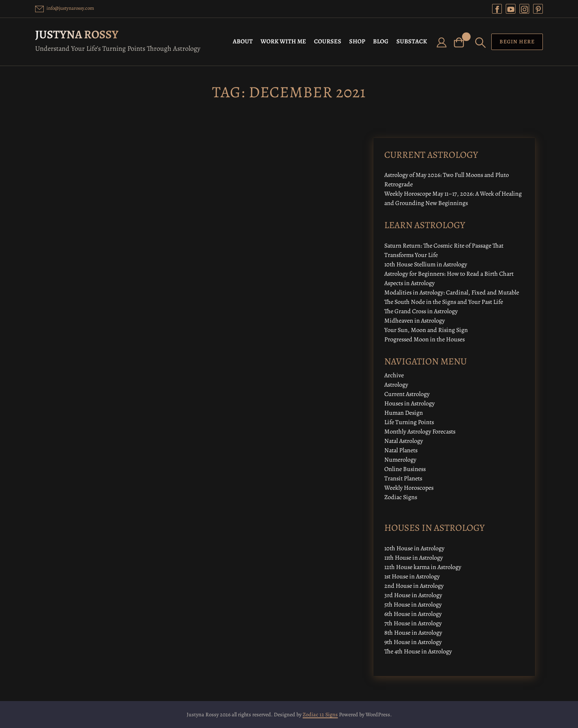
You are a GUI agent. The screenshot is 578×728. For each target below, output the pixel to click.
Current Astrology (407, 394)
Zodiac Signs (401, 497)
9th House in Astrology (413, 642)
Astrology (396, 385)
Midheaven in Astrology (415, 321)
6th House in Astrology (413, 614)
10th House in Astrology (414, 548)
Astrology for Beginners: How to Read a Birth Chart (449, 274)
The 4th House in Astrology (418, 651)
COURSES (328, 41)
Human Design (404, 413)
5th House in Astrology (413, 605)
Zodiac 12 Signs (320, 715)
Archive (394, 375)
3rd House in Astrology (413, 595)
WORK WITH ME (283, 41)
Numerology (400, 460)
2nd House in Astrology (414, 586)
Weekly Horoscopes (409, 488)
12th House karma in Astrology (423, 567)
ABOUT (243, 41)
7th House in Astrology (413, 623)
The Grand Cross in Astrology (421, 311)
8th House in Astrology (413, 633)
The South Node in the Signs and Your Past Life (444, 302)
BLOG (381, 41)
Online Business (405, 469)
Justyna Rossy (77, 34)
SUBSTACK (412, 41)
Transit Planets (403, 478)
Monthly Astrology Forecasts (420, 432)
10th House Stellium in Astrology (426, 264)
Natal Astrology (404, 441)
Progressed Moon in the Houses (425, 339)
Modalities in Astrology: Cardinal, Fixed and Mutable (452, 293)
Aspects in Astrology (409, 283)
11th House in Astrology (414, 558)
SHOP (357, 41)
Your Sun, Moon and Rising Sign (426, 330)
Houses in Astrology (409, 403)
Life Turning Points (409, 422)
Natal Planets (401, 450)
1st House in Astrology (412, 576)
